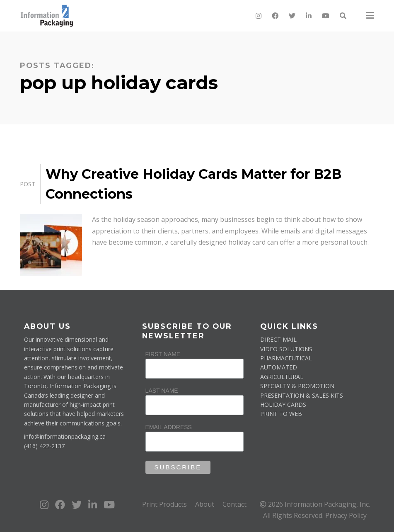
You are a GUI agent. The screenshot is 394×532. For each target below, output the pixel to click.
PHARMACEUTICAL (286, 358)
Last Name (162, 391)
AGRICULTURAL (282, 377)
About (205, 504)
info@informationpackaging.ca (65, 436)
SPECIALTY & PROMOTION (297, 386)
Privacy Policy (346, 515)
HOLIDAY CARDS (283, 404)
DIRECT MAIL (278, 339)
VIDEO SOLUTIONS (286, 349)
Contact (234, 504)
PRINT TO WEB (281, 414)
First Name (163, 354)
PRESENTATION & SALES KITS (302, 395)
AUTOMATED (279, 367)
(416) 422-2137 (44, 446)
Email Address (169, 427)
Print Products (164, 504)
